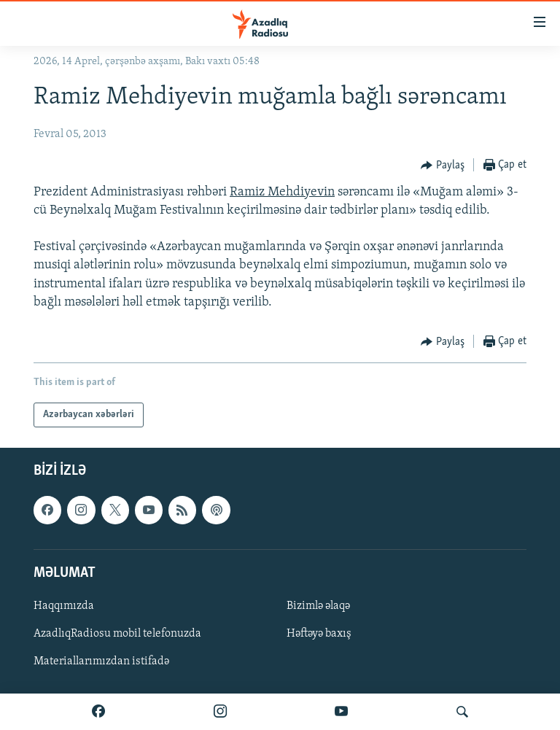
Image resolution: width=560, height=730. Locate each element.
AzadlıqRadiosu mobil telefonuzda (117, 634)
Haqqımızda (64, 606)
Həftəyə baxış (319, 634)
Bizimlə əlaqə (318, 606)
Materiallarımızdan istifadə (101, 661)
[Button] (443, 166)
